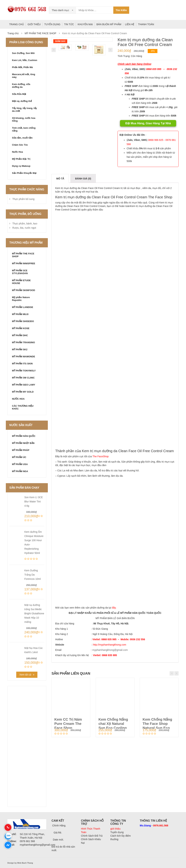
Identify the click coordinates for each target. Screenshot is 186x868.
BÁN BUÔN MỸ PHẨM (109, 24)
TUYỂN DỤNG (52, 24)
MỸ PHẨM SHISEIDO (23, 321)
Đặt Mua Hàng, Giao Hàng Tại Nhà (148, 123)
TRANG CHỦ (16, 24)
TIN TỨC (69, 24)
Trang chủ (13, 33)
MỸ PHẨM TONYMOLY (24, 371)
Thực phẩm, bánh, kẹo (25, 224)
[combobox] (62, 10)
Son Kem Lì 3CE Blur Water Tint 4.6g (34, 502)
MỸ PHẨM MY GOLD (23, 392)
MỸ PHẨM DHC (20, 335)
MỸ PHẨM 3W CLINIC (23, 378)
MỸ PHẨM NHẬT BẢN (23, 443)
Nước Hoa (17, 152)
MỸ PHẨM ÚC (19, 457)
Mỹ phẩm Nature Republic (21, 299)
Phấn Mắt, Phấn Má (22, 67)
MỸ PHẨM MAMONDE (24, 357)
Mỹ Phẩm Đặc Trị (21, 159)
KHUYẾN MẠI (85, 24)
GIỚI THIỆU (34, 24)
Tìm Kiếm (121, 10)
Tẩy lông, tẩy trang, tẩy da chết (24, 110)
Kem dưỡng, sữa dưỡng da (21, 86)
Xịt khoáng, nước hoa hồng (24, 119)
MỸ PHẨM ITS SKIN (22, 364)
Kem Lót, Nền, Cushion (25, 60)
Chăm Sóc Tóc (20, 145)
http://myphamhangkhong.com (110, 645)
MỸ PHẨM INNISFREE (24, 263)
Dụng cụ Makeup (21, 166)
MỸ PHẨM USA (20, 464)
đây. (114, 608)
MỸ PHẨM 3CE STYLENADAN (20, 272)
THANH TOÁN (146, 24)
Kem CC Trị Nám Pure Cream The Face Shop (68, 724)
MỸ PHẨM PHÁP (21, 450)
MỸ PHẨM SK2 (20, 349)
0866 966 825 (156, 140)
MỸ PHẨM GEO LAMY (24, 385)
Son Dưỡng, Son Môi (23, 53)
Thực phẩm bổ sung (23, 199)
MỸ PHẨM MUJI (20, 314)
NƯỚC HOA (18, 399)
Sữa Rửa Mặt (19, 94)
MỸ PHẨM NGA (20, 471)
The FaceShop (101, 456)
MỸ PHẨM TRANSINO (23, 342)
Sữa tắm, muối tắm (22, 138)
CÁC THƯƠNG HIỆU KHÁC (23, 407)
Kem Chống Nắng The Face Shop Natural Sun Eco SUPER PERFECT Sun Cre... (157, 728)
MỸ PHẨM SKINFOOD (24, 290)
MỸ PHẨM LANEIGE (23, 307)
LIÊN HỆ (130, 24)
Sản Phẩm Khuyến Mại (24, 173)
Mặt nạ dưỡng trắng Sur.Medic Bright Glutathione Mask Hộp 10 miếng (34, 613)
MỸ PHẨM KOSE (21, 328)
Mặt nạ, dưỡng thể (22, 101)
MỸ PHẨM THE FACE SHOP (40, 33)
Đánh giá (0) (83, 179)
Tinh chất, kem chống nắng (24, 129)
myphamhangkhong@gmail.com (110, 650)
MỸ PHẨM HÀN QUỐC (24, 436)
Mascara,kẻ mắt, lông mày (24, 76)
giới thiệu (115, 829)
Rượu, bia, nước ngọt (24, 228)
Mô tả (60, 179)
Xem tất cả (25, 675)
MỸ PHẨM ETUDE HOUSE (21, 282)
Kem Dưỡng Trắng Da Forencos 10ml (33, 575)
